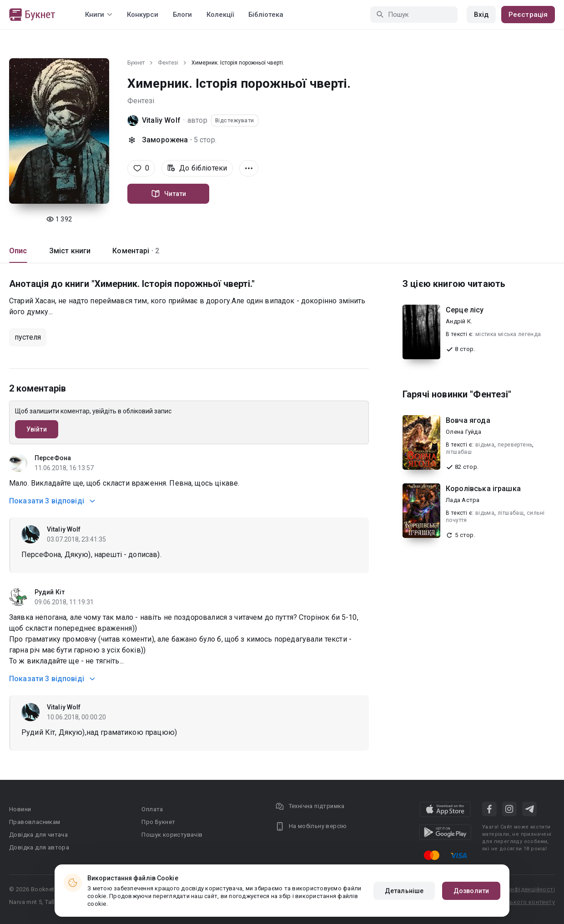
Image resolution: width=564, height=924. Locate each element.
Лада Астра (463, 500)
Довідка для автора (39, 847)
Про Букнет (158, 822)
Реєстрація (528, 15)
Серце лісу (465, 310)
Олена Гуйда (463, 432)
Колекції (220, 15)
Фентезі (168, 63)
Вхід (481, 15)
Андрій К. (459, 321)
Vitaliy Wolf (161, 120)
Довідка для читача (38, 835)
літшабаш (459, 452)
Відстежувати (235, 121)
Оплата (152, 809)
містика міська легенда (508, 334)
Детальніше (404, 891)
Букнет (136, 63)
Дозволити (471, 891)
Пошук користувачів (172, 835)
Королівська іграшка (483, 489)
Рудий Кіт (50, 592)
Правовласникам (35, 822)
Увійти (37, 429)
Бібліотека (266, 15)
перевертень (515, 445)
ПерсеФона (53, 458)
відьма (485, 445)
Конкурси (143, 15)
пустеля (28, 337)
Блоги (182, 15)
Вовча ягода (468, 420)
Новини (20, 809)
